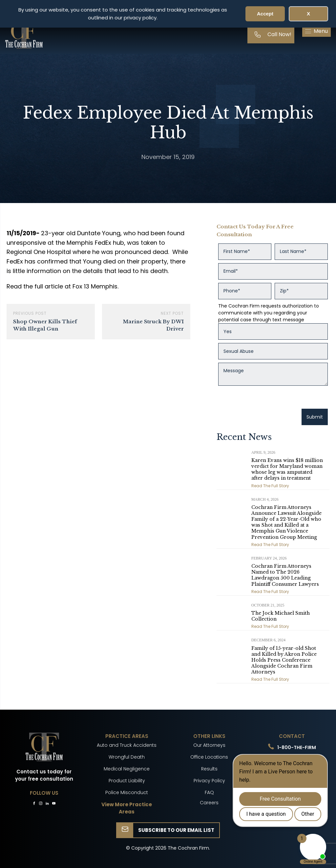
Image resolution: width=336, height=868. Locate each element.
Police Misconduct (127, 792)
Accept (265, 14)
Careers (209, 803)
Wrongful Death (127, 757)
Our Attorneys (209, 745)
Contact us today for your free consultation (44, 775)
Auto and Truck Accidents (127, 745)
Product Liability (127, 781)
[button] (316, 31)
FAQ (209, 792)
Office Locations (209, 757)
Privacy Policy (209, 781)
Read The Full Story (270, 486)
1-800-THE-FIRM (297, 747)
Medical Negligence (127, 769)
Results (209, 769)
